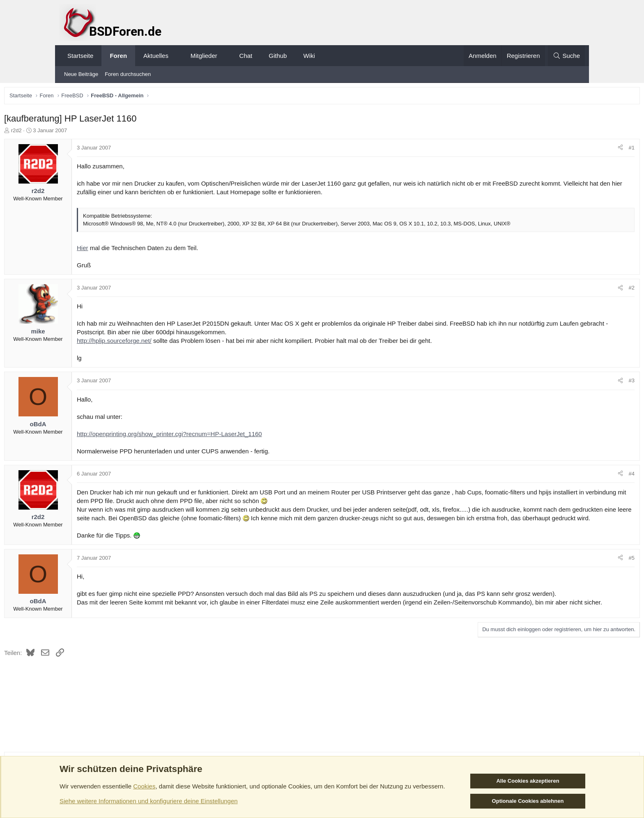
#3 (575, 383)
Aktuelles (156, 56)
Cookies (144, 786)
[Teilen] (563, 150)
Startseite (80, 56)
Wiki (309, 56)
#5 (575, 569)
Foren (118, 56)
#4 (575, 476)
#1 (575, 150)
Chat (246, 56)
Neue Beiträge (81, 74)
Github (278, 56)
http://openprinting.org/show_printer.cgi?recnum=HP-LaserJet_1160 (227, 436)
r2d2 (74, 132)
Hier (140, 250)
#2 (575, 290)
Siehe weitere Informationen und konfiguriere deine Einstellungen (149, 801)
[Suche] (566, 56)
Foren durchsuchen (128, 74)
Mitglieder (204, 56)
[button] (176, 56)
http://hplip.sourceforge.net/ (171, 343)
